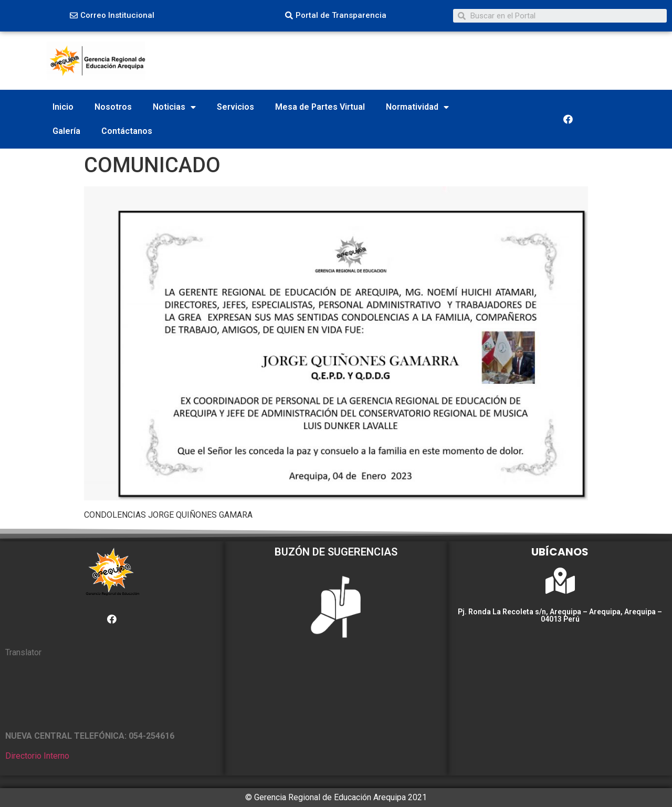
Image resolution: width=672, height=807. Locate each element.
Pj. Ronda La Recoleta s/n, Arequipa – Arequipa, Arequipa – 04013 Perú (560, 615)
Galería (66, 131)
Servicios (235, 107)
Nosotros (113, 107)
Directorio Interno (37, 756)
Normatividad (417, 107)
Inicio (63, 107)
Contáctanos (127, 131)
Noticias (174, 107)
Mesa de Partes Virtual (320, 107)
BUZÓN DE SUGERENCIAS (336, 552)
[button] (112, 16)
